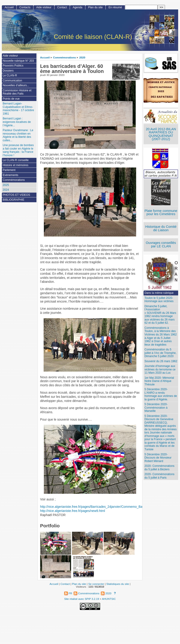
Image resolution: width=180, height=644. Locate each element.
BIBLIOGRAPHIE (13, 200)
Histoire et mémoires (16, 165)
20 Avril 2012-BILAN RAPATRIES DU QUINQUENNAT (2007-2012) (161, 134)
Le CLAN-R (10, 75)
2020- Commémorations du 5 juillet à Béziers (159, 468)
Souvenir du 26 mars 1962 (161, 361)
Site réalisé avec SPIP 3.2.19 (82, 599)
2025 (6, 185)
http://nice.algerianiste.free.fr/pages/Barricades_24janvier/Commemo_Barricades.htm (100, 507)
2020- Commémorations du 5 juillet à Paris (159, 476)
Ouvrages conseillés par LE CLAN (161, 244)
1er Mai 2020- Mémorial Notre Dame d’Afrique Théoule (159, 381)
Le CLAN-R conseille (16, 160)
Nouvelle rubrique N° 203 (18, 61)
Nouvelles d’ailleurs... (16, 85)
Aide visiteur (44, 7)
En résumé (115, 7)
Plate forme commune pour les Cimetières (161, 212)
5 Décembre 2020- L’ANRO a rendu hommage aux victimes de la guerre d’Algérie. (161, 394)
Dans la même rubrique (159, 293)
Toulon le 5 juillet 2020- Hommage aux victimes (159, 300)
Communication (12, 81)
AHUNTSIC (109, 599)
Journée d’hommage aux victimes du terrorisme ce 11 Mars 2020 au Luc (160, 369)
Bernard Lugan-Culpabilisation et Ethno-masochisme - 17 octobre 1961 (18, 109)
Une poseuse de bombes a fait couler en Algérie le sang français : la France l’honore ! (18, 150)
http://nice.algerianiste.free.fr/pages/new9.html (73, 511)
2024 (6, 190)
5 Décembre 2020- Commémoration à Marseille (156, 408)
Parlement (9, 170)
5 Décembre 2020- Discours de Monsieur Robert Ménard (158, 458)
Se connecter (96, 584)
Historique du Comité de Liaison (161, 228)
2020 (82, 57)
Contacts (25, 7)
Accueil (45, 57)
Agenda (78, 7)
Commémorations (64, 57)
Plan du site (95, 7)
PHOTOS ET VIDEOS (16, 195)
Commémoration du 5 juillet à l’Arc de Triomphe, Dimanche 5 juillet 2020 (160, 353)
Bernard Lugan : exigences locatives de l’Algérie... (17, 122)
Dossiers (8, 71)
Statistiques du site (118, 584)
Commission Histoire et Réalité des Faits (17, 92)
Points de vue (11, 99)
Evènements (10, 175)
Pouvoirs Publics (13, 66)
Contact (62, 7)
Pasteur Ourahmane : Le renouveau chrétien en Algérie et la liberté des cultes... (18, 135)
